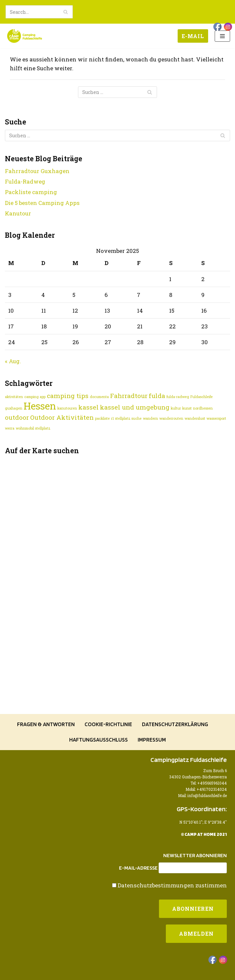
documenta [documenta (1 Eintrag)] (99, 397)
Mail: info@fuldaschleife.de (202, 796)
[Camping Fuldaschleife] (25, 36)
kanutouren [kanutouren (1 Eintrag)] (67, 408)
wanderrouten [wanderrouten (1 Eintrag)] (171, 418)
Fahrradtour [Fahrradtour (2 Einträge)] (129, 396)
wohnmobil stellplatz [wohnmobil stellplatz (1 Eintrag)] (33, 428)
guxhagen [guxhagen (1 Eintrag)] (14, 408)
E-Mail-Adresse (138, 868)
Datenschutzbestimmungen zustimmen (172, 885)
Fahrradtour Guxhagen (37, 171)
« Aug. (13, 361)
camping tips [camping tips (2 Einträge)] (68, 396)
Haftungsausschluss (98, 740)
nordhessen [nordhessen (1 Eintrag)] (203, 408)
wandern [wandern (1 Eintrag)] (150, 418)
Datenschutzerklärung (175, 724)
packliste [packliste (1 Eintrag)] (102, 418)
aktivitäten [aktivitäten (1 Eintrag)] (14, 397)
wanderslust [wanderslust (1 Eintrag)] (195, 418)
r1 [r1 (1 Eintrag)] (112, 418)
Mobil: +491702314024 (206, 789)
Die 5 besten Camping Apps (42, 203)
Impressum (152, 740)
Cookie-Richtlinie (108, 724)
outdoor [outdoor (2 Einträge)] (17, 417)
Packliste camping (31, 192)
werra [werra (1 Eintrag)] (10, 428)
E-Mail (193, 36)
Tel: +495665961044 (209, 783)
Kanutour (18, 213)
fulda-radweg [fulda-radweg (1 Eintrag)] (178, 397)
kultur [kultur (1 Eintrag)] (176, 408)
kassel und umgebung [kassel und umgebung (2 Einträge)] (135, 407)
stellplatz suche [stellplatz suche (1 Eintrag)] (128, 418)
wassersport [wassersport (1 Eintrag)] (216, 418)
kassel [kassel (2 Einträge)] (88, 407)
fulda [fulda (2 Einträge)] (157, 396)
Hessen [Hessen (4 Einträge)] (40, 406)
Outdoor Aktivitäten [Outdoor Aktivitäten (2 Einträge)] (62, 417)
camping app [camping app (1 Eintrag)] (35, 397)
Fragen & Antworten (46, 724)
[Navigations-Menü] (222, 36)
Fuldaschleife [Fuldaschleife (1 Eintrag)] (202, 397)
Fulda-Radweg (25, 181)
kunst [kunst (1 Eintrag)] (187, 408)
